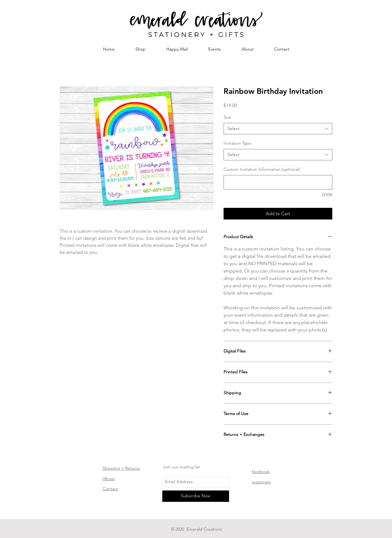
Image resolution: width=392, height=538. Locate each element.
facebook (261, 471)
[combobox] (278, 129)
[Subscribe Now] (196, 496)
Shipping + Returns (121, 468)
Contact (110, 489)
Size (227, 117)
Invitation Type (237, 143)
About (109, 479)
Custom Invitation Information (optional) (262, 169)
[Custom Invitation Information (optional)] (278, 182)
